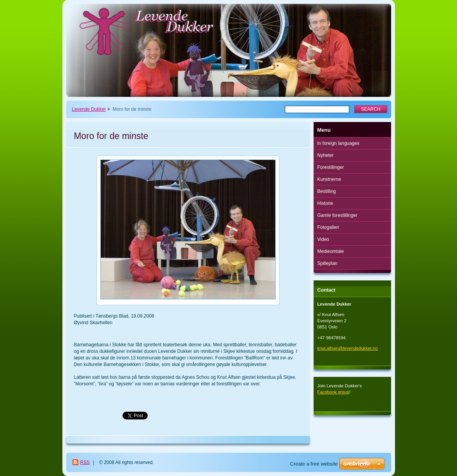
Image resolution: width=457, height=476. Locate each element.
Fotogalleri (328, 227)
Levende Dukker (89, 109)
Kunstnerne (329, 179)
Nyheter (326, 155)
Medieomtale (331, 251)
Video (323, 239)
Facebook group (333, 392)
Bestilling (327, 191)
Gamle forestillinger (337, 215)
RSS (85, 462)
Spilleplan (328, 263)
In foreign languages (339, 143)
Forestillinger (331, 167)
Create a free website (314, 464)
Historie (325, 203)
